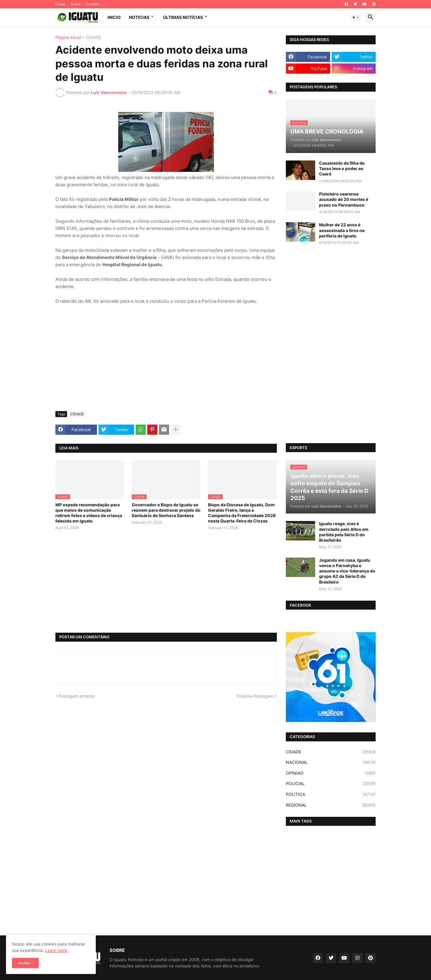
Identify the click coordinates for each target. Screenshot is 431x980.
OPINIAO (331, 773)
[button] (356, 17)
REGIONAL (331, 805)
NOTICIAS (139, 17)
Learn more (56, 950)
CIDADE (93, 38)
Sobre (76, 4)
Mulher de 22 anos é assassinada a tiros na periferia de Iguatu (342, 230)
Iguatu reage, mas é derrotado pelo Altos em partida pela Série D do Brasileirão (344, 532)
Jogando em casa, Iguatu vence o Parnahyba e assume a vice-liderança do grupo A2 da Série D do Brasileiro (347, 571)
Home (60, 4)
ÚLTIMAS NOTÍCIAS (183, 17)
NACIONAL (331, 762)
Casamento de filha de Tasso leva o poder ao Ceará (342, 168)
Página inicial (68, 38)
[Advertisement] (166, 362)
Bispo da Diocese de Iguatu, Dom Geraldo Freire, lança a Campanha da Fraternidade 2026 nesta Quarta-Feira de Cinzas (242, 513)
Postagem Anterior (77, 696)
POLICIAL (331, 784)
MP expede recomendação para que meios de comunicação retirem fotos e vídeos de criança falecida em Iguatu (89, 513)
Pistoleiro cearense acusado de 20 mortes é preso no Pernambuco (344, 199)
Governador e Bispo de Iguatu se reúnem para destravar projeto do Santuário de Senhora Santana (166, 510)
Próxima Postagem (255, 696)
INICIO (114, 17)
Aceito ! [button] (25, 963)
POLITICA (331, 794)
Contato (93, 4)
